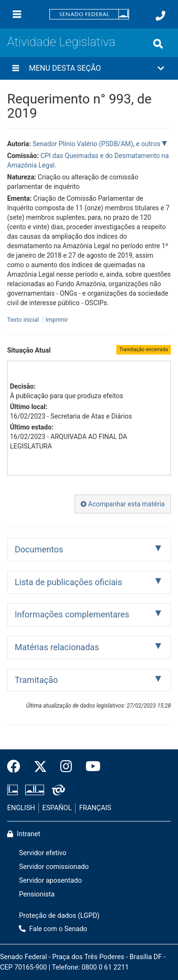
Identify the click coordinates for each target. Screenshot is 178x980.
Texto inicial (24, 320)
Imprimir (57, 320)
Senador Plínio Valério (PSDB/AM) (83, 144)
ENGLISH (21, 808)
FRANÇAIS (95, 808)
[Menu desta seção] (16, 68)
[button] (89, 68)
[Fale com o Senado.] (160, 16)
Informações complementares (72, 614)
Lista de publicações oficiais (68, 582)
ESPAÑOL (57, 808)
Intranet (24, 834)
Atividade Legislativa (61, 42)
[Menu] (17, 14)
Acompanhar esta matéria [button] (123, 504)
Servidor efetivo (43, 853)
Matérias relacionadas (57, 647)
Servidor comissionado (54, 867)
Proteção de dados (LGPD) (59, 916)
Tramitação (36, 680)
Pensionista (37, 894)
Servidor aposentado (50, 881)
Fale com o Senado (53, 929)
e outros (149, 144)
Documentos (39, 549)
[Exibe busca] (158, 44)
